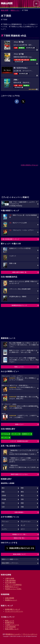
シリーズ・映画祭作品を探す (19, 441)
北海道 (4, 496)
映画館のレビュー (11, 600)
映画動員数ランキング (13, 609)
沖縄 (22, 507)
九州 (3, 507)
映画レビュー (19, 424)
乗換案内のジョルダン (13, 634)
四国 (22, 503)
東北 (22, 496)
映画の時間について (19, 554)
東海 (22, 492)
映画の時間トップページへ (10, 563)
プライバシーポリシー (30, 634)
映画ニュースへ (19, 367)
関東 (22, 488)
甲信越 (4, 499)
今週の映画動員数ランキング (10, 239)
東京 (3, 488)
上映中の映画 (10, 578)
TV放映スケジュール (12, 625)
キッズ (23, 525)
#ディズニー (5, 438)
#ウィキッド (15, 434)
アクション (5, 521)
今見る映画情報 (10, 627)
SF (3, 525)
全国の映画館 (10, 598)
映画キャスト (15, 10)
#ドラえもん (5, 434)
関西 (3, 492)
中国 (3, 503)
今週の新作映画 (10, 581)
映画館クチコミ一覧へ (19, 534)
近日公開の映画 (10, 583)
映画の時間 (5, 10)
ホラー (23, 529)
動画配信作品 (10, 623)
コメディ (4, 529)
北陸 (22, 499)
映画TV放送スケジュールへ (19, 474)
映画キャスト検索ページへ (10, 559)
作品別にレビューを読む (13, 589)
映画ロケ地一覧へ (19, 538)
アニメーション (26, 521)
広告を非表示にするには (29, 165)
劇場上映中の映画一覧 (19, 272)
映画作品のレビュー (12, 587)
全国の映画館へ (19, 512)
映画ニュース (10, 621)
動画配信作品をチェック (19, 305)
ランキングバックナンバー (14, 611)
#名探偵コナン (26, 434)
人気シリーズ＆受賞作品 (13, 585)
